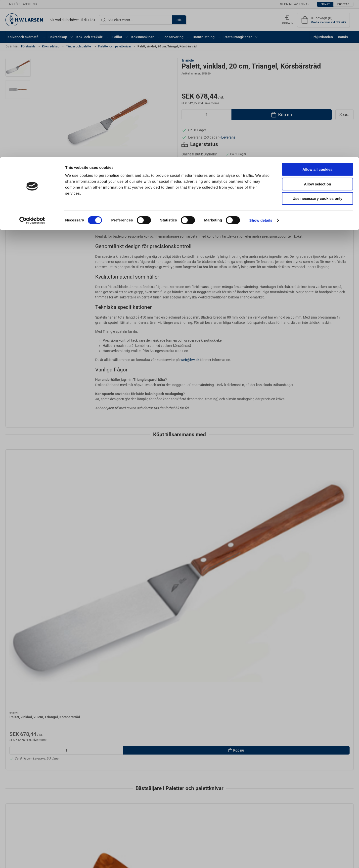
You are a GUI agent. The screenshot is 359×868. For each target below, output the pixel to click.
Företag (190, 448)
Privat (167, 448)
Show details (261, 63)
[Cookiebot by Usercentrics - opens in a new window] (32, 63)
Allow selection (317, 27)
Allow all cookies (318, 12)
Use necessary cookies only (317, 41)
